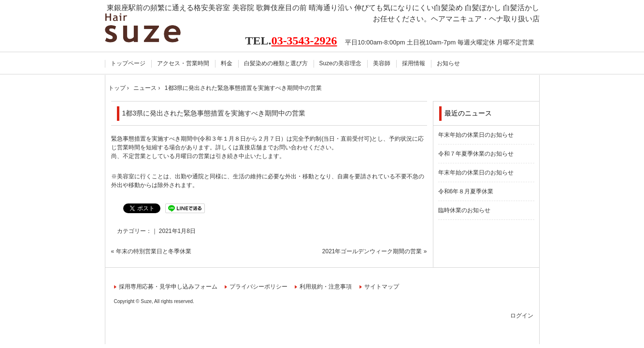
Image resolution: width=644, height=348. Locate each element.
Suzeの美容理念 (340, 63)
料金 (227, 63)
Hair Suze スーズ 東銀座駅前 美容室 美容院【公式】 (154, 28)
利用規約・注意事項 (326, 287)
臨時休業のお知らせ (464, 210)
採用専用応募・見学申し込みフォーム (168, 287)
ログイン (522, 316)
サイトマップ (382, 287)
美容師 (382, 63)
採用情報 (414, 63)
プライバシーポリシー (258, 287)
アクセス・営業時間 (183, 63)
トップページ (128, 63)
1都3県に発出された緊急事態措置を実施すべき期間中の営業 (214, 113)
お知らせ (448, 63)
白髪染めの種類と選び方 (276, 63)
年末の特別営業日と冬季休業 (154, 251)
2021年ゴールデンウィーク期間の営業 (372, 251)
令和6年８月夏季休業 (466, 191)
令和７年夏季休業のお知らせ (476, 154)
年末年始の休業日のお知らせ (476, 135)
